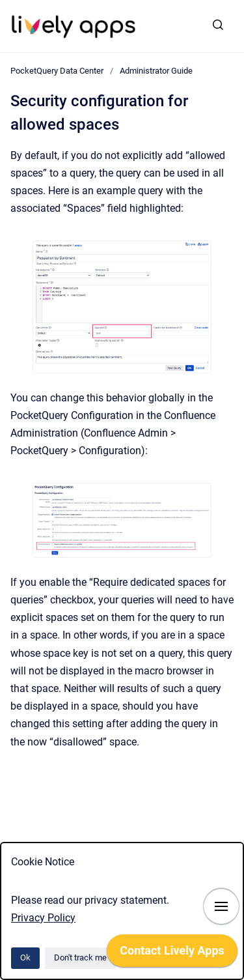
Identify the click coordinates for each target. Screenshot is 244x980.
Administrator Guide (156, 71)
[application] (172, 954)
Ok (25, 958)
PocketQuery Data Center (57, 71)
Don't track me (80, 958)
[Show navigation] (221, 906)
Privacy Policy (43, 918)
